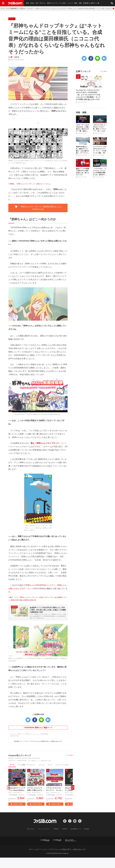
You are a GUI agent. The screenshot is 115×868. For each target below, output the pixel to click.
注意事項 (64, 839)
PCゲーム (43, 3)
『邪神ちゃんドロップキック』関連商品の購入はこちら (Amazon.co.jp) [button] (38, 218)
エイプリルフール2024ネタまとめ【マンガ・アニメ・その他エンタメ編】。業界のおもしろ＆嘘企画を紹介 (100, 160)
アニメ (50, 775)
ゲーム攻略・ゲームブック (26, 775)
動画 (76, 3)
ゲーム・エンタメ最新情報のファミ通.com (13, 9)
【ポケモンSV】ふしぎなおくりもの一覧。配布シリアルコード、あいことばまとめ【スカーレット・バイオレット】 (100, 138)
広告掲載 (86, 839)
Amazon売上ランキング (20, 766)
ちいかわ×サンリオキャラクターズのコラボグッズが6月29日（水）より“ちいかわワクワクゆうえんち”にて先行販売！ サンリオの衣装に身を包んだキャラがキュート (88, 105)
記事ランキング (83, 82)
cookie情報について (76, 839)
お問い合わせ (31, 839)
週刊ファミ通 (95, 3)
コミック (41, 775)
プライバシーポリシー (44, 839)
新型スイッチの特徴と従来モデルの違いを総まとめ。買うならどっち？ (82, 182)
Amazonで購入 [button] (17, 814)
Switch (32, 3)
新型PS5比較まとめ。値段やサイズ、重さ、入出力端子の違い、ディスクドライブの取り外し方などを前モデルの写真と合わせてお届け (82, 160)
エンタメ (30, 9)
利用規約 (56, 839)
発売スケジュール (52, 3)
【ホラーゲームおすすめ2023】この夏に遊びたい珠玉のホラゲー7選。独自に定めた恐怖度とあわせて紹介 (83, 138)
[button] (73, 798)
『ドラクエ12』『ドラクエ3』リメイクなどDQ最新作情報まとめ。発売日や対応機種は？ (100, 182)
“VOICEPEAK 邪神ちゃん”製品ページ (38, 738)
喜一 (12, 67)
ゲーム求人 (63, 3)
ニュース (70, 3)
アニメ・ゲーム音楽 (62, 775)
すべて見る (70, 766)
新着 (27, 3)
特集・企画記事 (84, 3)
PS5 (37, 3)
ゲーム (12, 775)
